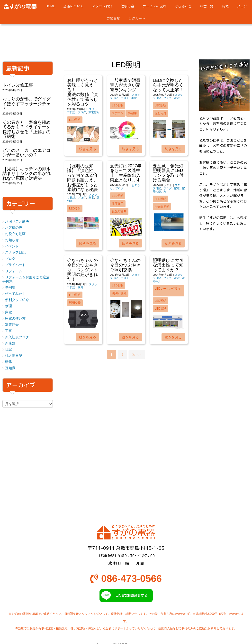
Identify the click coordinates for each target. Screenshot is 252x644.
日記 (9, 349)
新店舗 (10, 343)
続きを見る (88, 149)
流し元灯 (161, 113)
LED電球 (160, 309)
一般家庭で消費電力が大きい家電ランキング (125, 85)
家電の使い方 (15, 318)
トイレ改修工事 (18, 85)
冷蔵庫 (133, 113)
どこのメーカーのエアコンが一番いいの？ (27, 153)
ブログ (82, 112)
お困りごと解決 (17, 222)
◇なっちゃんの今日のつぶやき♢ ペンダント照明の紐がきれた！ (82, 270)
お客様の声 (14, 228)
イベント (12, 246)
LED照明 (75, 120)
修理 (9, 306)
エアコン (118, 113)
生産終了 (118, 204)
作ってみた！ (15, 294)
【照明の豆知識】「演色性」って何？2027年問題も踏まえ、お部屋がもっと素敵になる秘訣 (83, 178)
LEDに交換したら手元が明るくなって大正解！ (168, 85)
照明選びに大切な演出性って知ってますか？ (168, 265)
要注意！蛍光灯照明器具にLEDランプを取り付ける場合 (168, 173)
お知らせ (12, 240)
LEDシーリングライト (168, 291)
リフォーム (14, 271)
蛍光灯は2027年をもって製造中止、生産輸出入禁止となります (126, 173)
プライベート (15, 265)
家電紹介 (94, 112)
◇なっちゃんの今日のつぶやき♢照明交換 (125, 265)
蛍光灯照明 (162, 207)
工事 (9, 331)
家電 (134, 98)
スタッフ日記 (15, 252)
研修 (9, 362)
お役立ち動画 (15, 234)
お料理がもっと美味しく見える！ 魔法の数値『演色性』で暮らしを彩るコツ (91, 92)
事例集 (10, 288)
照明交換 (75, 303)
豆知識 (10, 368)
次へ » (137, 355)
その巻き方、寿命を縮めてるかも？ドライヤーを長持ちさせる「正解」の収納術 (27, 129)
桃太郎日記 (14, 356)
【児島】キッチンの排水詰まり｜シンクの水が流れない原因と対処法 (27, 174)
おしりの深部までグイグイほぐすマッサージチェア (27, 104)
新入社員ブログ (17, 337)
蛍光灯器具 (119, 211)
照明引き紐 (119, 293)
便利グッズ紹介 (17, 300)
